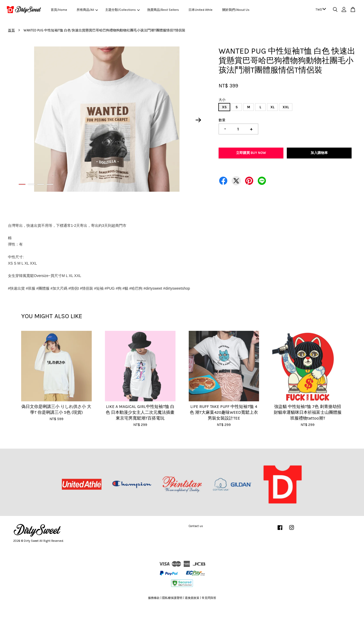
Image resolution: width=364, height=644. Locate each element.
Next (198, 120)
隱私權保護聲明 (172, 598)
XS (224, 107)
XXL (286, 107)
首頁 (11, 30)
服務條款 (154, 598)
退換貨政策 (192, 598)
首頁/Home (59, 10)
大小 (222, 100)
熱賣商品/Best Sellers (163, 10)
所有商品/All (87, 10)
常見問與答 (209, 598)
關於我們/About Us (236, 10)
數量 (222, 120)
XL (272, 107)
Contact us (196, 526)
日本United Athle (201, 10)
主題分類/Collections (122, 10)
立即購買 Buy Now (251, 153)
